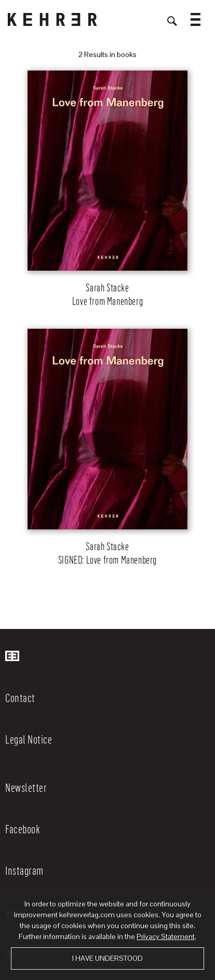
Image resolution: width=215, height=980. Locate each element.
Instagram (24, 870)
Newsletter (26, 787)
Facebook (23, 829)
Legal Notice (29, 739)
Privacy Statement (166, 936)
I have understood (107, 958)
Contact (20, 697)
